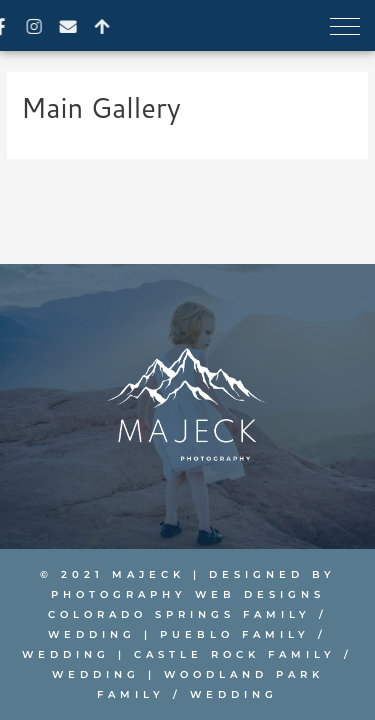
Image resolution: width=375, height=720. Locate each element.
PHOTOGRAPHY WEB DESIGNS (188, 594)
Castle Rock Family (235, 654)
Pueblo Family (235, 634)
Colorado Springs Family (179, 614)
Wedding (92, 634)
